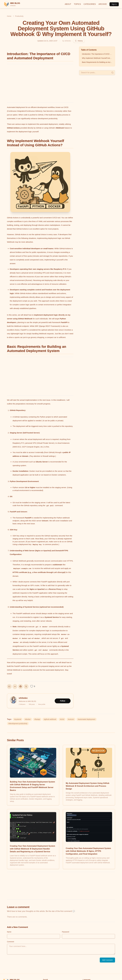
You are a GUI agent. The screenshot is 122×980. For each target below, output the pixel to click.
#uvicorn (71, 719)
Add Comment (107, 960)
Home (9, 16)
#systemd (18, 719)
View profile (42, 704)
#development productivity (18, 724)
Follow (63, 701)
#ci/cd (62, 719)
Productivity (19, 16)
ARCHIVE (103, 4)
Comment (11, 942)
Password (65, 932)
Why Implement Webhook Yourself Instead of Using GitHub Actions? (97, 58)
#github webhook (50, 719)
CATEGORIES (90, 4)
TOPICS (77, 4)
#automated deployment (86, 719)
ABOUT (68, 4)
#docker (28, 719)
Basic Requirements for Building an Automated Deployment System (97, 62)
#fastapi (37, 719)
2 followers (22, 704)
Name (9, 932)
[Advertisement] (40, 83)
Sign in (114, 4)
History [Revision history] (79, 41)
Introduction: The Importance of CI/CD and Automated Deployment (97, 54)
